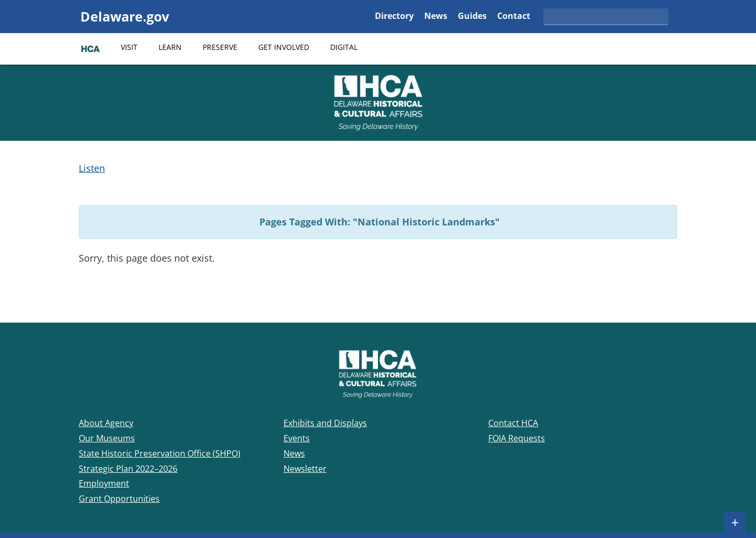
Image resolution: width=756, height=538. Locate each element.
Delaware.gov (125, 16)
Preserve (220, 47)
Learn (170, 47)
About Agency (106, 423)
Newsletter (305, 469)
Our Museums (107, 438)
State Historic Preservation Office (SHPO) (160, 453)
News (436, 17)
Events (297, 438)
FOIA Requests (517, 438)
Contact (514, 17)
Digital (344, 47)
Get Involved (284, 47)
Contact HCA (513, 423)
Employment (104, 483)
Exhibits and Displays (325, 423)
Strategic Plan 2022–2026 (128, 469)
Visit (129, 47)
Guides (472, 17)
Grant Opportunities (119, 499)
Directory (394, 17)
